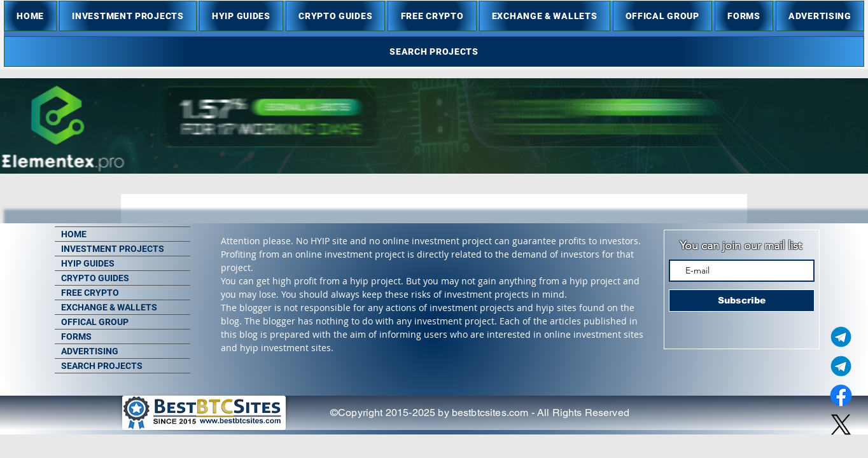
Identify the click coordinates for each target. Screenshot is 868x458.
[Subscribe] (742, 301)
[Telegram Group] (841, 366)
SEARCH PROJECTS (102, 366)
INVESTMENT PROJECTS (113, 249)
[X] (841, 425)
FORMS (76, 337)
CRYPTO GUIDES (95, 278)
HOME (74, 234)
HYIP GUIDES (88, 263)
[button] (128, 16)
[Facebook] (841, 395)
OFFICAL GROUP (95, 322)
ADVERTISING (90, 351)
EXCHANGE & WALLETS (109, 307)
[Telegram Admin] (841, 337)
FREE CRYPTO (90, 293)
